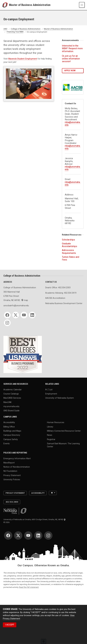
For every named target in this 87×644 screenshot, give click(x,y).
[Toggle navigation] (82, 5)
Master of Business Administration (30, 5)
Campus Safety (11, 439)
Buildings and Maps (12, 431)
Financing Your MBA (15, 32)
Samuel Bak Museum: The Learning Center (63, 445)
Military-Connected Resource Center (64, 431)
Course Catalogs (11, 394)
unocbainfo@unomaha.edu (16, 306)
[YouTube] (24, 315)
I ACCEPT (10, 625)
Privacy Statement (12, 475)
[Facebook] (7, 315)
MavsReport (9, 463)
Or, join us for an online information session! (71, 59)
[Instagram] (7, 323)
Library (50, 427)
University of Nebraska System (60, 398)
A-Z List (49, 389)
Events (7, 443)
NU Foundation (10, 471)
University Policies (12, 479)
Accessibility (9, 422)
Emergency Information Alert (17, 458)
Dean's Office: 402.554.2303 (58, 288)
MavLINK (8, 402)
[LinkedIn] (32, 315)
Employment (51, 394)
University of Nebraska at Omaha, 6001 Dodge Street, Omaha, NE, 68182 (35, 519)
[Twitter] (16, 315)
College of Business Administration (26, 29)
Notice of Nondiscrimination (17, 467)
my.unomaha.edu (11, 406)
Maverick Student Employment (23, 59)
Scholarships (68, 240)
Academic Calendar (13, 389)
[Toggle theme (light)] (53, 493)
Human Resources (56, 422)
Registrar (51, 439)
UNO (5, 29)
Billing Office (9, 427)
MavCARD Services (12, 398)
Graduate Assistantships (70, 245)
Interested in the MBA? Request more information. (72, 48)
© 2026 (7, 522)
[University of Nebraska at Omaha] (6, 5)
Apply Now (70, 71)
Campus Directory (12, 435)
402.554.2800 (12, 502)
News (50, 435)
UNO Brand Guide (11, 411)
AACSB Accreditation (55, 298)
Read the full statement (29, 587)
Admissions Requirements (69, 252)
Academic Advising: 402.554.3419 (61, 293)
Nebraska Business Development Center (64, 303)
